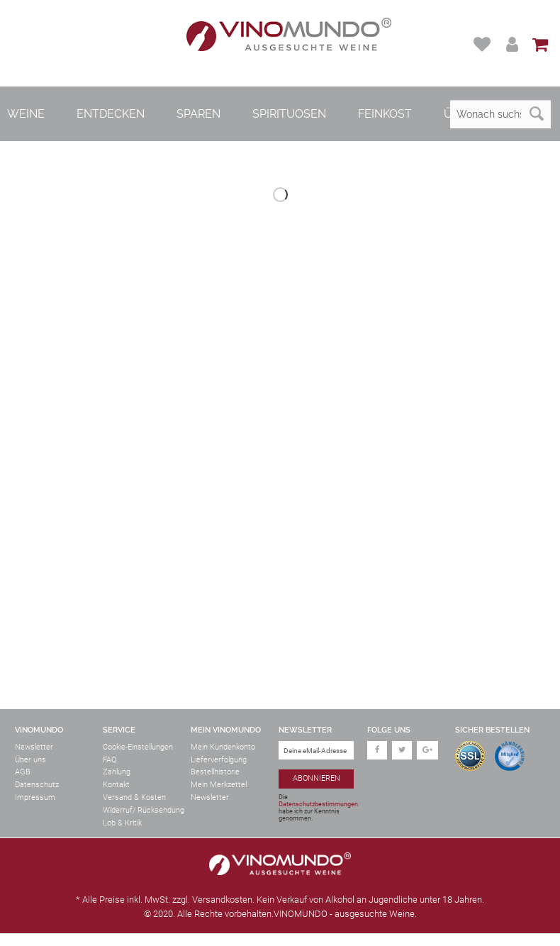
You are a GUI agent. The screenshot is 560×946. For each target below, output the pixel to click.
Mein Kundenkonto (223, 747)
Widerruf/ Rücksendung (144, 810)
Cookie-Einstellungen (138, 747)
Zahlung (117, 772)
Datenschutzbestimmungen (318, 804)
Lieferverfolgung (219, 760)
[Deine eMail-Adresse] (316, 751)
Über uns (30, 760)
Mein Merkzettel (219, 785)
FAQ (110, 760)
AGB (23, 772)
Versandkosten (222, 900)
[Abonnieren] (316, 779)
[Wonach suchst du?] (500, 114)
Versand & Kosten (134, 797)
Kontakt (116, 785)
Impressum (35, 797)
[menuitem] (484, 44)
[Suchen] (537, 114)
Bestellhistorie (215, 772)
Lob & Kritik (122, 823)
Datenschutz (37, 785)
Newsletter (34, 747)
